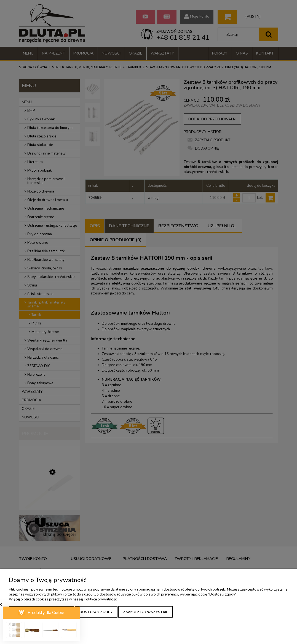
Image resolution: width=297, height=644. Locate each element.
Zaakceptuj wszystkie (145, 612)
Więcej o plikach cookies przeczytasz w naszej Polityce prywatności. (64, 599)
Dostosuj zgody (96, 612)
